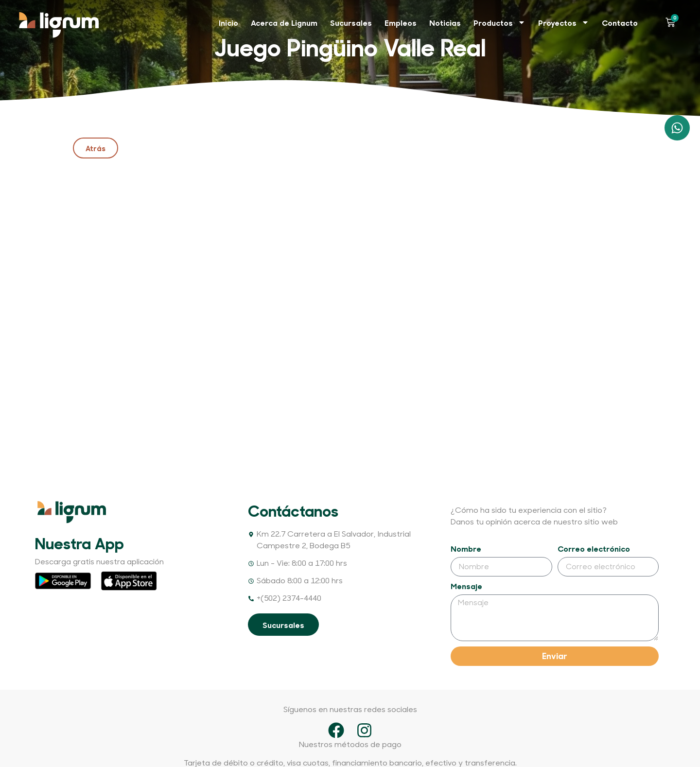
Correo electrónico (594, 549)
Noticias (445, 22)
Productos (499, 22)
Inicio (228, 22)
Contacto (620, 22)
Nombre (466, 549)
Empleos (401, 22)
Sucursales (351, 22)
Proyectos (564, 22)
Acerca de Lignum (284, 22)
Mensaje (466, 586)
